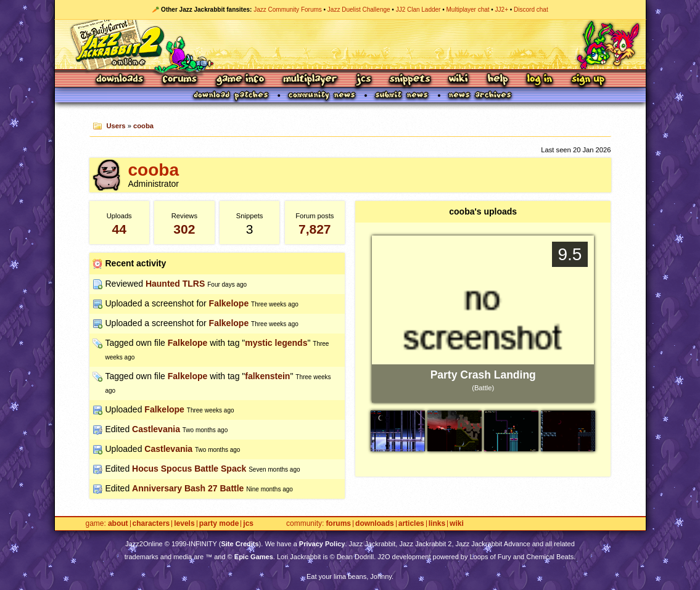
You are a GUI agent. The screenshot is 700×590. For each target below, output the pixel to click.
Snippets (410, 80)
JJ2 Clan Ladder (418, 10)
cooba (143, 126)
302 (184, 229)
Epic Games (254, 557)
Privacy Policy (322, 544)
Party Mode (219, 524)
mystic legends (276, 343)
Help (498, 80)
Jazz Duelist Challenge (359, 10)
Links (437, 524)
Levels (184, 524)
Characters (151, 524)
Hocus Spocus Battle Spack (189, 469)
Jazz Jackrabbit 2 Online (350, 44)
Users (116, 126)
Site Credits (240, 544)
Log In (540, 80)
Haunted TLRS (175, 284)
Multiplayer (310, 80)
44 (119, 229)
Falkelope (229, 303)
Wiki (459, 80)
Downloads (121, 80)
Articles (411, 524)
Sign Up (588, 80)
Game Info (240, 80)
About (118, 524)
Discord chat (531, 10)
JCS (364, 80)
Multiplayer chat (468, 10)
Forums (180, 80)
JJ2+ (502, 10)
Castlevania (156, 429)
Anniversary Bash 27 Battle (188, 488)
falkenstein (267, 376)
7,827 (315, 229)
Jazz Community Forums (288, 10)
